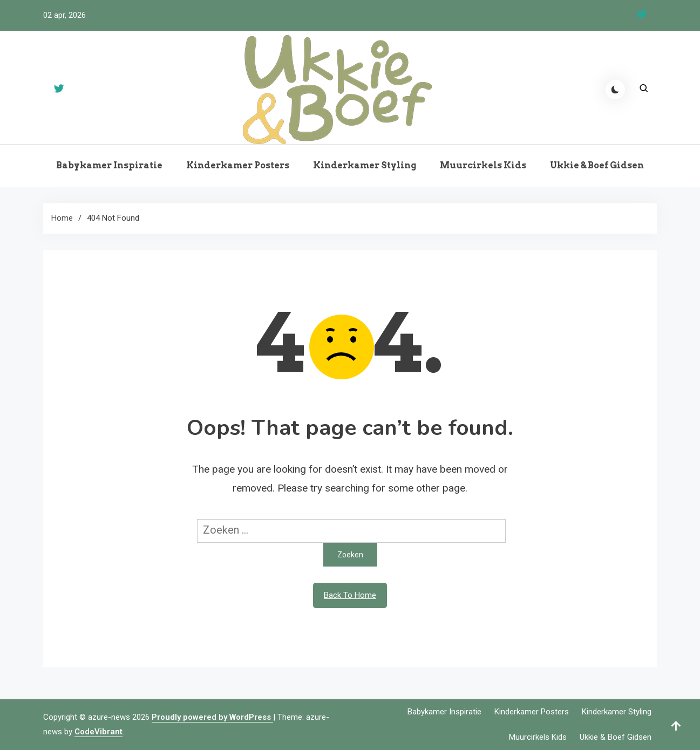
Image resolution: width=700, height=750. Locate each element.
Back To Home (350, 595)
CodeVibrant (98, 732)
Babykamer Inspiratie (109, 165)
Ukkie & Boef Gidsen (597, 165)
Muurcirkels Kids (483, 165)
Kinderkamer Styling (365, 165)
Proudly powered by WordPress (212, 717)
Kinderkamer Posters (238, 165)
